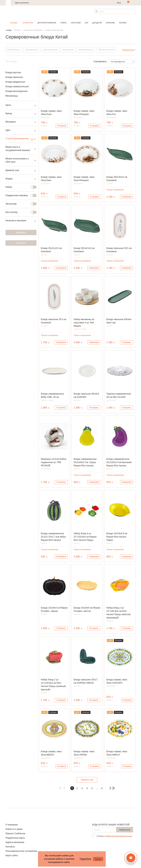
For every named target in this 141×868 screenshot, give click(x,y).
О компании (12, 825)
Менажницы (12, 96)
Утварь (63, 23)
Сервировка (28, 23)
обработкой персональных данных (119, 836)
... (97, 788)
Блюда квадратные (15, 82)
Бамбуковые (14, 50)
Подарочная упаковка (19, 195)
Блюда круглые (13, 72)
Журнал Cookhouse (15, 833)
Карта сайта (12, 855)
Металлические (106, 50)
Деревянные (32, 50)
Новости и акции (14, 829)
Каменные (68, 50)
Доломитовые (50, 50)
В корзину (62, 126)
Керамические (86, 50)
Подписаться (125, 830)
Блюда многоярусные (17, 91)
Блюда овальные (14, 77)
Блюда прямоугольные (17, 86)
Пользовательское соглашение (21, 851)
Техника (123, 23)
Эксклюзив (19, 204)
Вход (119, 3)
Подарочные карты (15, 838)
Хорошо (98, 859)
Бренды (14, 23)
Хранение (110, 23)
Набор (19, 187)
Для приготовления (47, 23)
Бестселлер (19, 212)
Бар (87, 23)
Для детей (97, 23)
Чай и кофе (76, 23)
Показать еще (87, 780)
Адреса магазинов (22, 3)
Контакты (10, 847)
